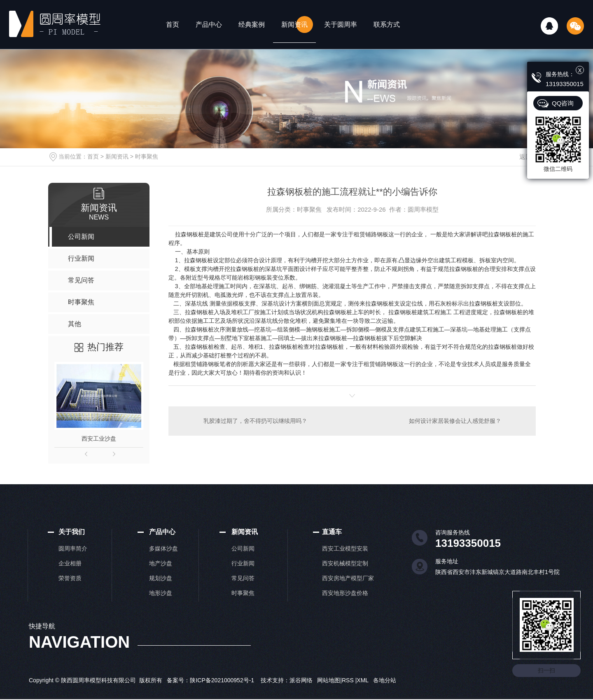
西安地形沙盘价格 (345, 593)
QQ (549, 26)
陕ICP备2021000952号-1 (222, 680)
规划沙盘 (161, 578)
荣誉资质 (70, 578)
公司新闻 (243, 548)
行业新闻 (243, 563)
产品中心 (209, 24)
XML (363, 680)
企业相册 (70, 563)
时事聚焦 (147, 156)
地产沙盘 (161, 563)
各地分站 (385, 680)
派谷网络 (301, 680)
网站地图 (329, 680)
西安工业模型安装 (345, 548)
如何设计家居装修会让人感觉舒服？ (455, 421)
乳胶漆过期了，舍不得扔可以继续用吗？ (255, 421)
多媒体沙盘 (163, 548)
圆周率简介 (73, 548)
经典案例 (252, 24)
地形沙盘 (161, 593)
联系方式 (387, 24)
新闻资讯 (294, 24)
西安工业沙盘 (99, 439)
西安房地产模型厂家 (348, 578)
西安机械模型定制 (345, 563)
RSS (349, 680)
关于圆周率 (341, 24)
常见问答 (243, 578)
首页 (173, 24)
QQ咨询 (563, 103)
